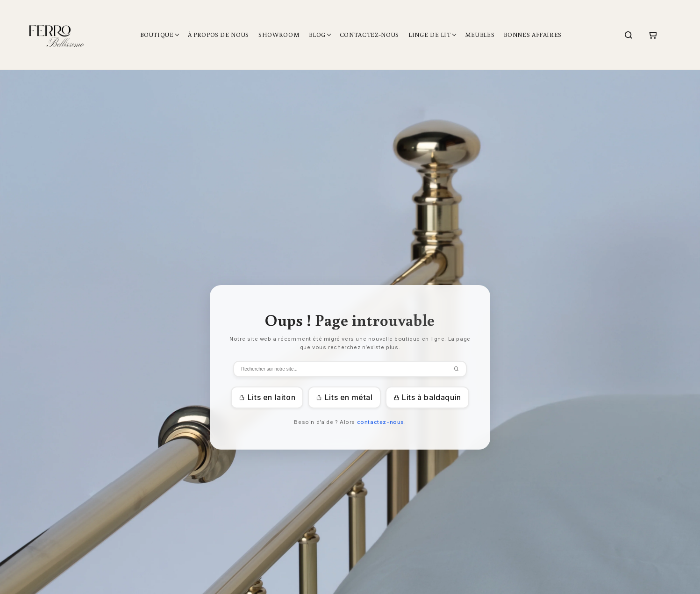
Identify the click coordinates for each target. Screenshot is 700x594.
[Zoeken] (350, 369)
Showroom (279, 35)
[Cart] (652, 35)
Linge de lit (430, 35)
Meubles (480, 35)
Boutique (157, 35)
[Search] (629, 35)
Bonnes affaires (533, 35)
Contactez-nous (369, 35)
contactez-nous (381, 422)
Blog (317, 35)
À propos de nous (218, 35)
